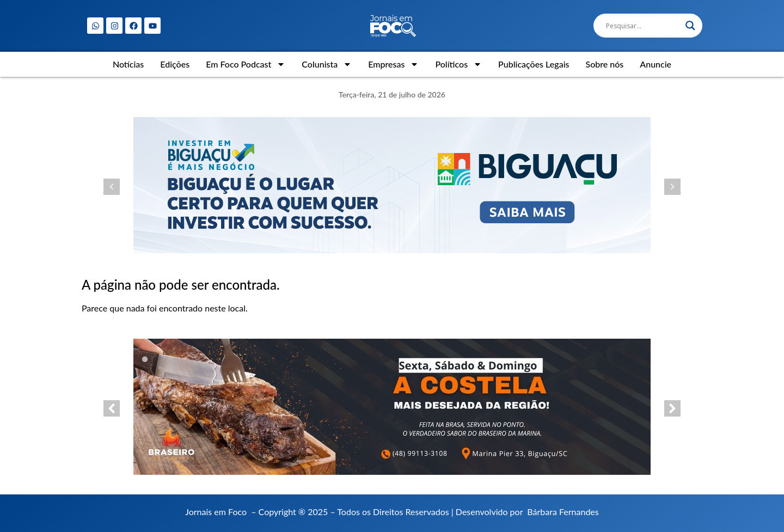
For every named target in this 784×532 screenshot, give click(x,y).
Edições (175, 64)
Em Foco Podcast (246, 64)
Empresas (393, 64)
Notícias (128, 64)
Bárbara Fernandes (563, 512)
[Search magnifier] (690, 26)
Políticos (458, 64)
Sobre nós (604, 64)
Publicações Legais (534, 64)
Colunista (327, 64)
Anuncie (656, 64)
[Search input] (643, 26)
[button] (112, 187)
